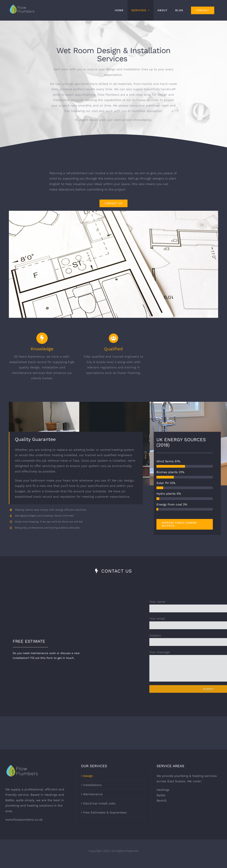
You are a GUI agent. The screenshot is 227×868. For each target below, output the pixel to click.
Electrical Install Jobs (99, 809)
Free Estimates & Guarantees (105, 818)
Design (88, 781)
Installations (92, 790)
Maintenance (93, 799)
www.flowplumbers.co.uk (24, 825)
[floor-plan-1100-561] (113, 212)
